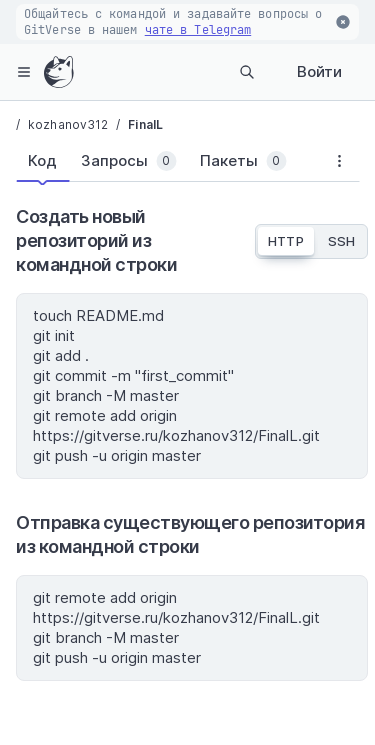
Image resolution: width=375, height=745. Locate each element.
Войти (319, 71)
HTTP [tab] (285, 241)
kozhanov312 (68, 124)
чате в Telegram (198, 30)
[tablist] (167, 165)
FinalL (145, 124)
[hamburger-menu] (24, 72)
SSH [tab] (341, 241)
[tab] (42, 161)
